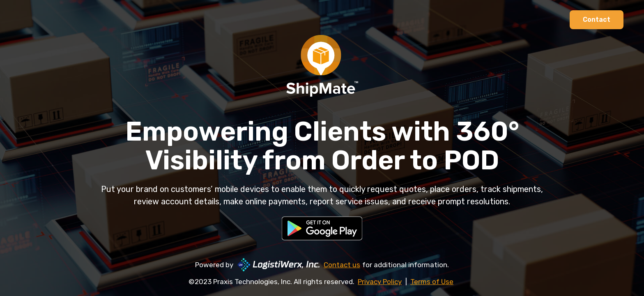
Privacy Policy (380, 282)
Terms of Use (432, 282)
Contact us (342, 265)
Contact (597, 20)
